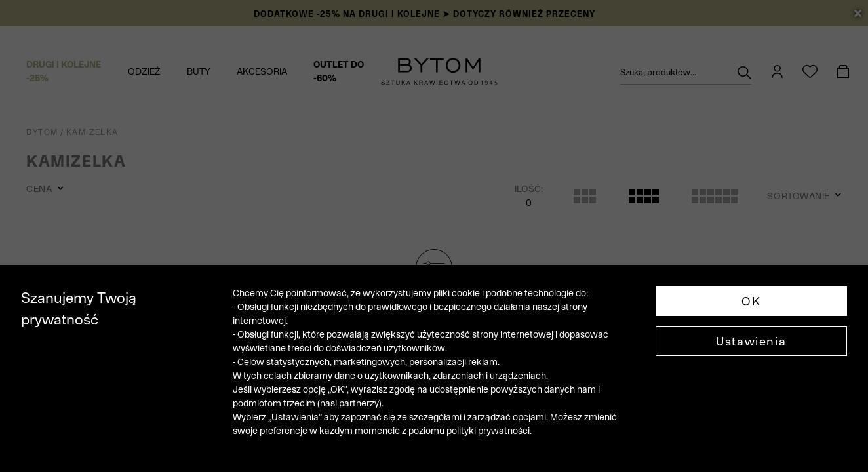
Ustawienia (751, 341)
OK (751, 301)
